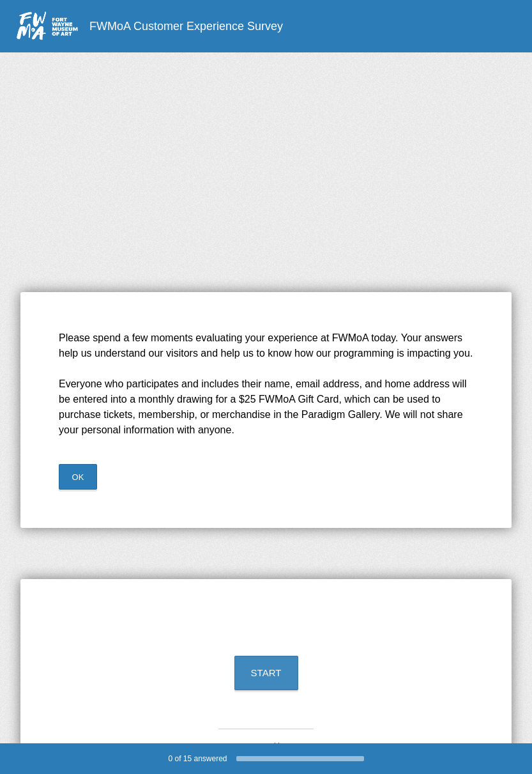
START (266, 673)
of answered (197, 759)
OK (78, 477)
